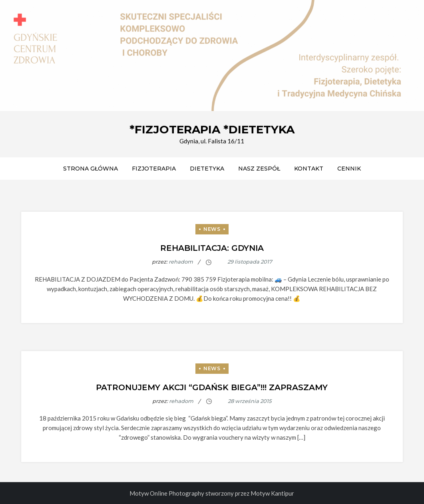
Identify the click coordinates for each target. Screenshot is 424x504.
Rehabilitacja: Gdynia (212, 248)
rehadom (181, 262)
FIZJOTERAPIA (154, 169)
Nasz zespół (259, 169)
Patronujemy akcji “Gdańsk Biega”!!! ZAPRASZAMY (212, 387)
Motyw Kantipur (272, 493)
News (212, 229)
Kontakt (309, 169)
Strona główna (91, 169)
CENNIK (349, 169)
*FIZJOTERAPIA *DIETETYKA (212, 129)
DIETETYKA (207, 169)
